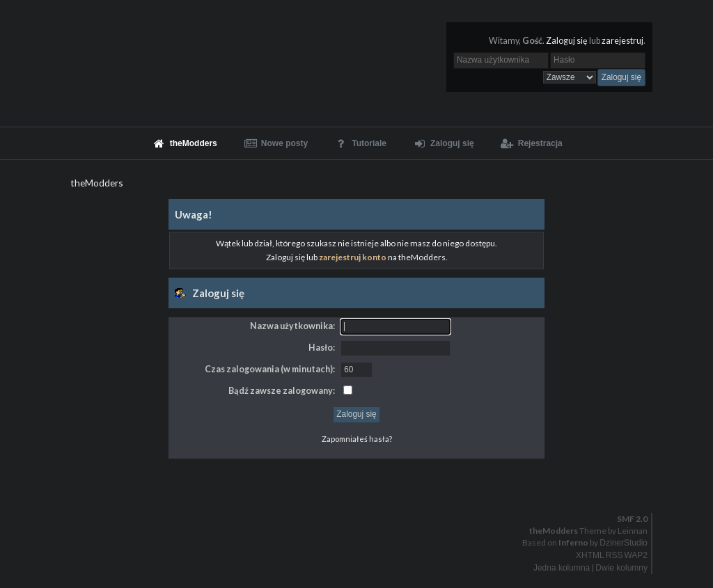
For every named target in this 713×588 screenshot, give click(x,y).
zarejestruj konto (353, 257)
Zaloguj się (567, 41)
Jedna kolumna (562, 568)
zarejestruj (622, 41)
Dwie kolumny (621, 568)
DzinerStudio (624, 543)
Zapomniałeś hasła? (357, 439)
